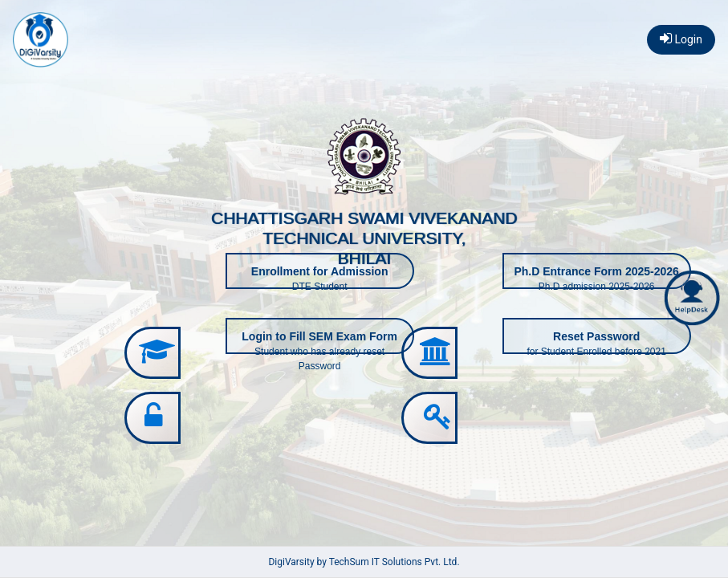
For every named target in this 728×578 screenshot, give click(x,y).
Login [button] (681, 39)
